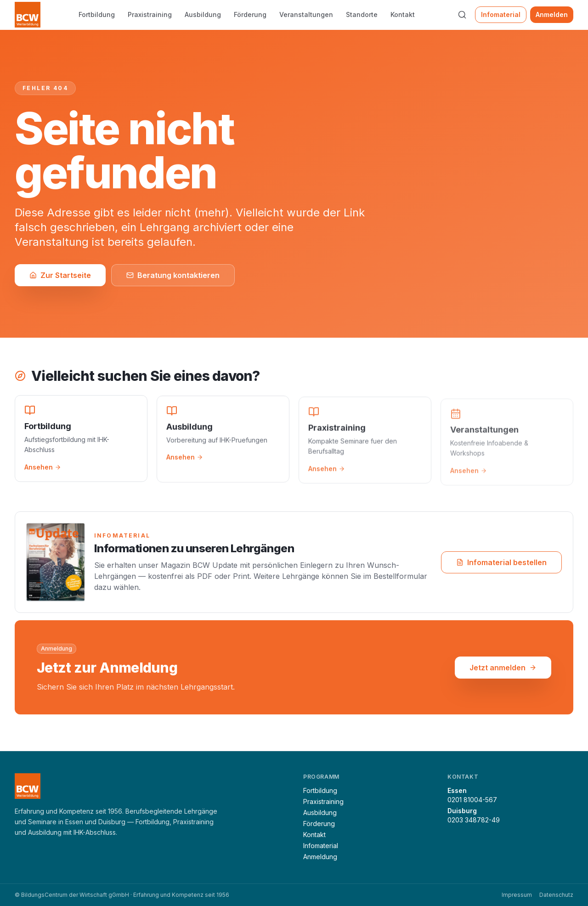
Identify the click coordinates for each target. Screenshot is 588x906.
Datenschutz (556, 895)
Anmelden (552, 14)
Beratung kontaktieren (173, 275)
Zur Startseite (60, 275)
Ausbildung (203, 14)
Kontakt (403, 14)
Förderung (250, 14)
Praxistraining (150, 14)
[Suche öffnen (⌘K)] (462, 15)
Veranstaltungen (306, 14)
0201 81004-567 (472, 800)
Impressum (517, 895)
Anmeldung (320, 857)
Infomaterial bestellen (501, 563)
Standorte (362, 14)
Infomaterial (501, 14)
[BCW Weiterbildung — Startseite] (28, 15)
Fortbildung (97, 14)
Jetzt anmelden (503, 668)
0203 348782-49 (474, 820)
